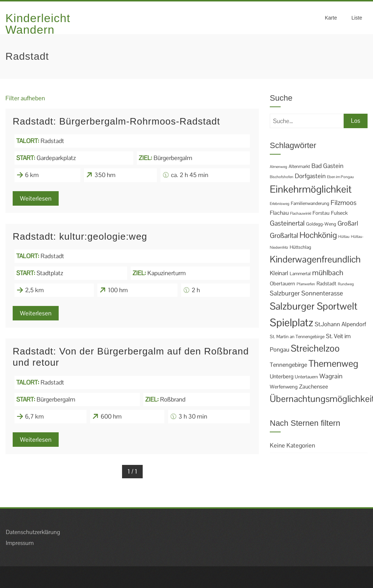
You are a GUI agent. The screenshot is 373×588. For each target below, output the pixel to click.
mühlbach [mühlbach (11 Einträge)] (328, 273)
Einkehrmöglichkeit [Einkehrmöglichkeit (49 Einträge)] (311, 189)
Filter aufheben (25, 98)
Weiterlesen (36, 198)
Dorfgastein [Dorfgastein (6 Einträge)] (310, 176)
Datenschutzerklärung (33, 532)
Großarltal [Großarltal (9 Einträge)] (284, 236)
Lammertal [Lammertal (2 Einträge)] (300, 274)
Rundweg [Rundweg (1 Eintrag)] (346, 284)
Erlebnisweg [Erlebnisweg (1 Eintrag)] (280, 203)
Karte (331, 18)
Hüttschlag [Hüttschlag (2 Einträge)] (300, 247)
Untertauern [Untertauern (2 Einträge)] (306, 377)
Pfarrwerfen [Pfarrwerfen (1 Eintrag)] (306, 284)
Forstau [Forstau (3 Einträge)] (321, 213)
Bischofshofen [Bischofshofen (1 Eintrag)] (282, 177)
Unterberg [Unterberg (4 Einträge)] (282, 377)
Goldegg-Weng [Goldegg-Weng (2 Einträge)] (321, 224)
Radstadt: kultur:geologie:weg (80, 236)
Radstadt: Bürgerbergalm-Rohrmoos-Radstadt (116, 121)
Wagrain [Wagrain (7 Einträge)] (331, 376)
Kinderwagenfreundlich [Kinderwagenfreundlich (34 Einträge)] (315, 259)
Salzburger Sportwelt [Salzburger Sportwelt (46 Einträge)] (314, 306)
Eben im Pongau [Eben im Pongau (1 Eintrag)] (340, 177)
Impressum (20, 543)
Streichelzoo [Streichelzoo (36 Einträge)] (315, 348)
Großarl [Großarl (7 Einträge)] (348, 223)
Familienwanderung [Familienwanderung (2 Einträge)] (310, 203)
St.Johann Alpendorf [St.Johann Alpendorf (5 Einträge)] (340, 324)
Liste (357, 18)
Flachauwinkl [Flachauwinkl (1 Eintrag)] (301, 213)
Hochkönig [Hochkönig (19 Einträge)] (318, 235)
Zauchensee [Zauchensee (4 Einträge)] (314, 387)
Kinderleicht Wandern (38, 24)
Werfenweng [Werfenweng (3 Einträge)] (284, 387)
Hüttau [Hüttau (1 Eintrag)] (344, 236)
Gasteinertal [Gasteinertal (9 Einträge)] (287, 223)
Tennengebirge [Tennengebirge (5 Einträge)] (288, 365)
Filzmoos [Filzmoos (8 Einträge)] (343, 203)
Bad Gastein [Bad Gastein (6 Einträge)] (327, 166)
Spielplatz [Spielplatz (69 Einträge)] (292, 323)
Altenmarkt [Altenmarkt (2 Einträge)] (299, 166)
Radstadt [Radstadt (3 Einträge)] (326, 283)
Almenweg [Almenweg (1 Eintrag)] (278, 167)
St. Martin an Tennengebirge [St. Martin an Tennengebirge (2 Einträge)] (297, 337)
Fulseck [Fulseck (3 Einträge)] (339, 213)
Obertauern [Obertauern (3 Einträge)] (282, 283)
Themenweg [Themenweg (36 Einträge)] (333, 364)
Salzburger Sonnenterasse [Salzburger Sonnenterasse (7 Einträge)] (306, 293)
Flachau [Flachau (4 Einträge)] (279, 213)
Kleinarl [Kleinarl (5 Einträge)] (279, 273)
